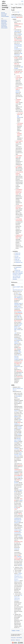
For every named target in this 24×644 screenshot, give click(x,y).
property (20, 530)
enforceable (18, 396)
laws (22, 359)
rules (15, 297)
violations (18, 364)
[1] (18, 402)
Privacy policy (13, 638)
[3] (17, 509)
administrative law (18, 520)
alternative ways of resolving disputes (18, 440)
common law (19, 477)
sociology (18, 560)
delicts (17, 531)
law (18, 12)
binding (18, 480)
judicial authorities (19, 314)
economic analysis (18, 558)
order (20, 315)
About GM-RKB (19, 638)
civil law (16, 471)
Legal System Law (16, 14)
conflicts (20, 352)
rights (18, 316)
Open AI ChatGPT (17, 287)
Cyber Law (17, 259)
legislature (16, 417)
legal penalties (19, 371)
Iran (15, 508)
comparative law (17, 470)
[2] (18, 410)
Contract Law (17, 276)
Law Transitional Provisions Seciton (19, 173)
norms (15, 356)
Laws (20, 308)
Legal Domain (18, 272)
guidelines (19, 340)
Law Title (18, 76)
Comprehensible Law (18, 24)
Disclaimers (13, 640)
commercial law (17, 533)
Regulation (21, 273)
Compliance (17, 359)
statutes (20, 419)
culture (18, 355)
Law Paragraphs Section (19, 134)
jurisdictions (20, 465)
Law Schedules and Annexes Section (19, 207)
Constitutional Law (18, 49)
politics (20, 453)
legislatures (20, 312)
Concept (18, 631)
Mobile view (18, 640)
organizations (17, 305)
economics (16, 455)
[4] (21, 533)
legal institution (20, 17)
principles (16, 299)
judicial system (20, 377)
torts (15, 531)
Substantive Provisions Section (18, 101)
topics (21, 324)
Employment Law (19, 262)
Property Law (18, 253)
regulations (19, 297)
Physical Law (18, 270)
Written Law (17, 64)
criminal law (18, 521)
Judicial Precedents (18, 40)
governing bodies (18, 311)
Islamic (21, 500)
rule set (13, 16)
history (20, 455)
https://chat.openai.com (17, 290)
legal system (14, 17)
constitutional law (18, 518)
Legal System (17, 31)
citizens (16, 342)
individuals (16, 303)
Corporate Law (18, 261)
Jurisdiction (20, 34)
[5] (20, 559)
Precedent (15, 275)
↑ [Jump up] (14, 567)
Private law (16, 523)
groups (20, 303)
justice (18, 318)
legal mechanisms (18, 321)
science (16, 411)
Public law (20, 514)
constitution (16, 449)
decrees (19, 422)
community (16, 308)
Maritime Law (18, 258)
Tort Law (17, 256)
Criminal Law (17, 45)
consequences (17, 367)
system (20, 296)
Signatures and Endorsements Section (19, 237)
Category (14, 631)
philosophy (19, 557)
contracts (19, 330)
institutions (16, 343)
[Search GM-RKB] (21, 4)
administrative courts (18, 542)
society (19, 306)
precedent (19, 427)
